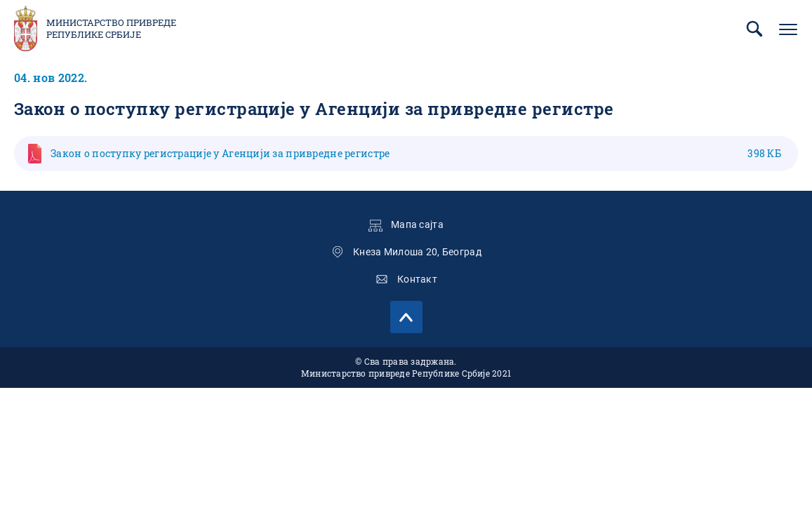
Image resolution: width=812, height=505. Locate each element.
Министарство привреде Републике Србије (111, 29)
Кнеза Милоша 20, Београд (417, 252)
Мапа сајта (417, 224)
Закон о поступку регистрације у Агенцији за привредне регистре (416, 153)
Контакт (417, 279)
